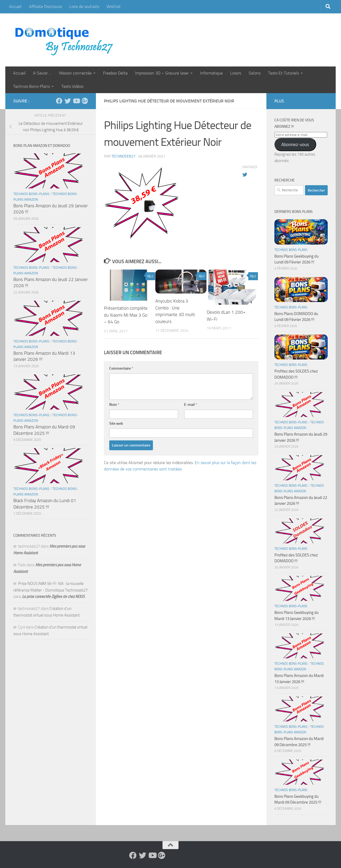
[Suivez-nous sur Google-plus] (85, 101)
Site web (116, 423)
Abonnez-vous (295, 144)
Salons (255, 73)
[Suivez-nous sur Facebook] (59, 101)
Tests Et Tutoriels (283, 73)
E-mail (191, 405)
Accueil (15, 7)
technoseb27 (123, 156)
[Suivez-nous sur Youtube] (76, 101)
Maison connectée (75, 73)
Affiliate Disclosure (45, 7)
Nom (114, 405)
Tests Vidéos (72, 86)
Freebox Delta (115, 73)
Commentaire (121, 368)
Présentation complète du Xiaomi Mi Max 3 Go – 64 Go (126, 315)
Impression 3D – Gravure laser (162, 73)
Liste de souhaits (84, 7)
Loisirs (236, 73)
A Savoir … (42, 73)
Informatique (211, 73)
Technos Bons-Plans (31, 86)
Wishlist (114, 7)
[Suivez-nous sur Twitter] (68, 101)
